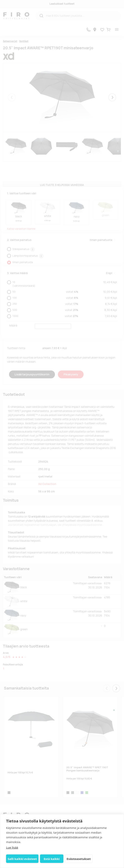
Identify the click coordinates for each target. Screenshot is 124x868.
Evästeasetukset (79, 859)
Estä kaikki (52, 859)
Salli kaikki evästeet (22, 859)
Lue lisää (12, 847)
